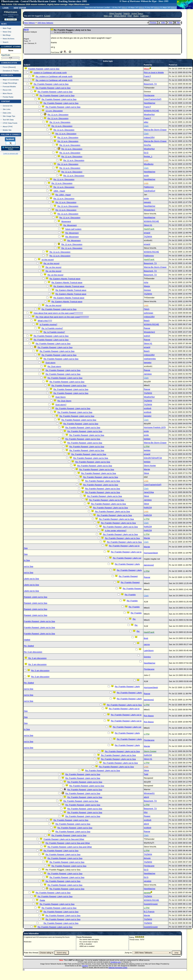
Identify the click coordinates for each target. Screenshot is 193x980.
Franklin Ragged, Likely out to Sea (44, 69)
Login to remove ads (11, 153)
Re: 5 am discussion (33, 652)
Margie (147, 469)
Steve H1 (148, 225)
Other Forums (115, 14)
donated (85, 966)
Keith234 (148, 507)
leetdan (147, 439)
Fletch (147, 309)
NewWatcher (150, 103)
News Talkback (30, 23)
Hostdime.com (116, 962)
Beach (147, 320)
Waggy (147, 286)
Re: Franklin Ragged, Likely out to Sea (51, 84)
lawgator (148, 362)
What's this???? (45, 321)
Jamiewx (148, 374)
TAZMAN (148, 237)
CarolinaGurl (150, 191)
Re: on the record (51, 263)
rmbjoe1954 (149, 137)
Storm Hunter (150, 465)
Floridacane (149, 95)
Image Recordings (10, 83)
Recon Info (7, 90)
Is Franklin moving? (48, 324)
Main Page (7, 28)
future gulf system (73, 229)
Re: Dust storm (54, 366)
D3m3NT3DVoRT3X (153, 458)
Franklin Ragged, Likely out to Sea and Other (64, 839)
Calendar (144, 16)
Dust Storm (61, 397)
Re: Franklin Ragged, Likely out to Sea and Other (68, 843)
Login (5, 8)
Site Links (7, 109)
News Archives (9, 39)
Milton (124, 7)
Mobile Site (7, 130)
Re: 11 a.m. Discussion (58, 115)
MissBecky (149, 164)
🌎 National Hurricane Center (11, 148)
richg (146, 282)
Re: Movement (70, 225)
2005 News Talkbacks (45, 23)
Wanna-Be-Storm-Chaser (155, 130)
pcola (146, 175)
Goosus (147, 290)
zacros (147, 644)
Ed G (26, 30)
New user (108, 16)
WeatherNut (149, 114)
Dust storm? (61, 405)
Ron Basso (149, 716)
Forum (5, 67)
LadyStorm (149, 651)
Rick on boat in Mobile (154, 72)
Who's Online (120, 16)
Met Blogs (7, 35)
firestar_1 (148, 156)
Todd (146, 774)
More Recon (8, 93)
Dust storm (50, 363)
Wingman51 (149, 793)
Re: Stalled (29, 646)
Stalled (27, 640)
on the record (48, 260)
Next (170, 22)
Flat (177, 22)
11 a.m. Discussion (54, 111)
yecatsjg (148, 881)
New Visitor (20, 8)
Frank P (147, 76)
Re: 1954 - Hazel (63, 195)
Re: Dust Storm (64, 401)
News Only (7, 32)
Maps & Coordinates (11, 80)
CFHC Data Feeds (10, 123)
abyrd (146, 797)
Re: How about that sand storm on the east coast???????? (62, 317)
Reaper (147, 816)
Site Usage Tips (9, 116)
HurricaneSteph (151, 553)
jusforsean (149, 313)
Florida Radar (8, 97)
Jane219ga (149, 492)
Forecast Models (9, 86)
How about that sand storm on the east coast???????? (58, 313)
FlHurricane (11, 12)
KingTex (147, 145)
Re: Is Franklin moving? (52, 328)
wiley (146, 122)
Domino (147, 657)
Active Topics (137, 14)
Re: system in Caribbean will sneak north (54, 76)
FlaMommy (149, 187)
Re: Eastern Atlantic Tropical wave (65, 279)
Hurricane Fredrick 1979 (155, 427)
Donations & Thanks (11, 71)
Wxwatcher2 (149, 210)
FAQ (130, 16)
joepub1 (147, 202)
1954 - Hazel (59, 191)
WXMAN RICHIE (151, 111)
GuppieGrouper (151, 904)
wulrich (147, 336)
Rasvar (147, 328)
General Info (8, 106)
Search (6, 42)
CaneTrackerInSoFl (153, 99)
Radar (42, 900)
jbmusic (147, 858)
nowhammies (150, 359)
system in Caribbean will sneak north (50, 73)
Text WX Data (8, 120)
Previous (152, 22)
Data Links (7, 113)
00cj (146, 812)
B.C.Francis (149, 912)
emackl (147, 233)
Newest (12, 67)
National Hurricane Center (118, 967)
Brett (146, 638)
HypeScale (6, 55)
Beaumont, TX (150, 84)
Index (162, 22)
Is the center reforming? (116, 531)
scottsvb (148, 408)
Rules (136, 16)
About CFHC (8, 126)
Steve (146, 473)
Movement (66, 221)
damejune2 (149, 565)
